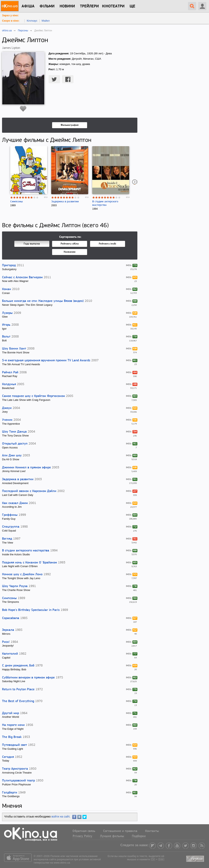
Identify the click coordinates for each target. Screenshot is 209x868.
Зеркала (8, 630)
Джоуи (7, 408)
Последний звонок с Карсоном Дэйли (29, 491)
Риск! (6, 642)
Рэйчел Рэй (10, 373)
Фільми (47, 6)
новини (67, 6)
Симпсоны (16, 202)
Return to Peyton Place (18, 689)
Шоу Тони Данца (14, 432)
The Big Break (12, 737)
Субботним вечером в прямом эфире (28, 678)
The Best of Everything (18, 701)
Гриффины (10, 515)
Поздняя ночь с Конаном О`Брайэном (29, 563)
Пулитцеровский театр (18, 781)
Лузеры (7, 313)
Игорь (6, 325)
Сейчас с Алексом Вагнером (22, 277)
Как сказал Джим (15, 503)
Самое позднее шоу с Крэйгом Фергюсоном (33, 396)
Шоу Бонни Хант (14, 349)
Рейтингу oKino (70, 244)
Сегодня (8, 757)
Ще (132, 6)
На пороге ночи (13, 725)
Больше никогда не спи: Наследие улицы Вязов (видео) (43, 301)
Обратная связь (84, 831)
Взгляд (7, 539)
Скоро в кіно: (11, 21)
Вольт (6, 337)
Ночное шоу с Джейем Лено (22, 574)
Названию (70, 252)
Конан (7, 289)
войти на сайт (60, 816)
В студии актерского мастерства (26, 551)
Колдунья (9, 384)
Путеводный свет (14, 745)
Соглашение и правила (120, 831)
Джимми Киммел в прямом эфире (26, 468)
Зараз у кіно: (10, 15)
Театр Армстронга (15, 769)
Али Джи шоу (12, 456)
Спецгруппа (11, 527)
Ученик (7, 420)
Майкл (46, 21)
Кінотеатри (113, 6)
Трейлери (89, 6)
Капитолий (10, 654)
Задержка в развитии (65, 202)
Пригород (9, 265)
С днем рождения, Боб (18, 666)
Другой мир (11, 713)
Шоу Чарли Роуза (15, 586)
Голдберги (10, 793)
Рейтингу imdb (107, 244)
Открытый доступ (15, 444)
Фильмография (70, 125)
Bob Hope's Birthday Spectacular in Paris (31, 610)
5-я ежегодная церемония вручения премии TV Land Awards (46, 361)
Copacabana (11, 618)
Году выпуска (32, 244)
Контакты (152, 831)
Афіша (28, 6)
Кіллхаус (32, 21)
